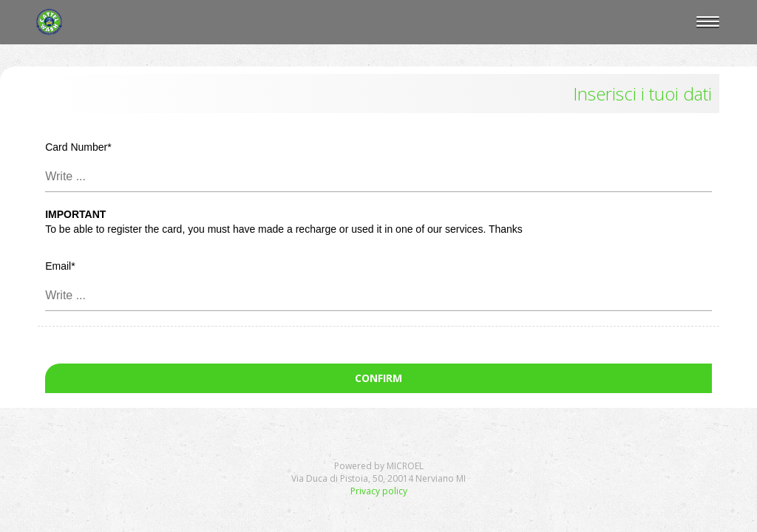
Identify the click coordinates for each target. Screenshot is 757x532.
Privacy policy (379, 491)
